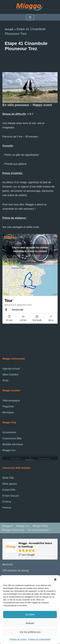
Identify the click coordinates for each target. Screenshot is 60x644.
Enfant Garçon (11, 496)
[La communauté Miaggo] (30, 7)
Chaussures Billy (12, 438)
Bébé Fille (8, 478)
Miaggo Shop (40, 526)
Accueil (9, 29)
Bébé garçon (10, 484)
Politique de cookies (18, 639)
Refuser (30, 623)
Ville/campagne (11, 401)
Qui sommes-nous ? (39, 530)
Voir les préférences (30, 632)
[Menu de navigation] (30, 17)
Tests (5, 380)
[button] (55, 579)
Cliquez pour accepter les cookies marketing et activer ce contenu (30, 249)
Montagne (8, 412)
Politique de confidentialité (39, 639)
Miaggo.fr (8, 526)
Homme (7, 508)
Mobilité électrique (13, 444)
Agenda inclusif (11, 369)
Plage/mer (8, 406)
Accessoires (9, 432)
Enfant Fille (9, 490)
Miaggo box (9, 450)
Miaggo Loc (23, 526)
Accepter (30, 614)
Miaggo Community (13, 530)
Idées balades (10, 375)
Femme (7, 502)
